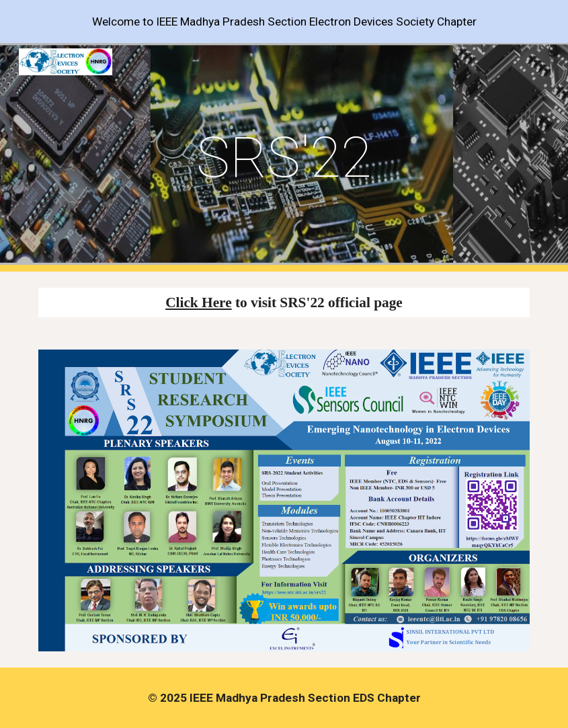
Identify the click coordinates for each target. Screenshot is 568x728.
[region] (284, 22)
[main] (284, 158)
